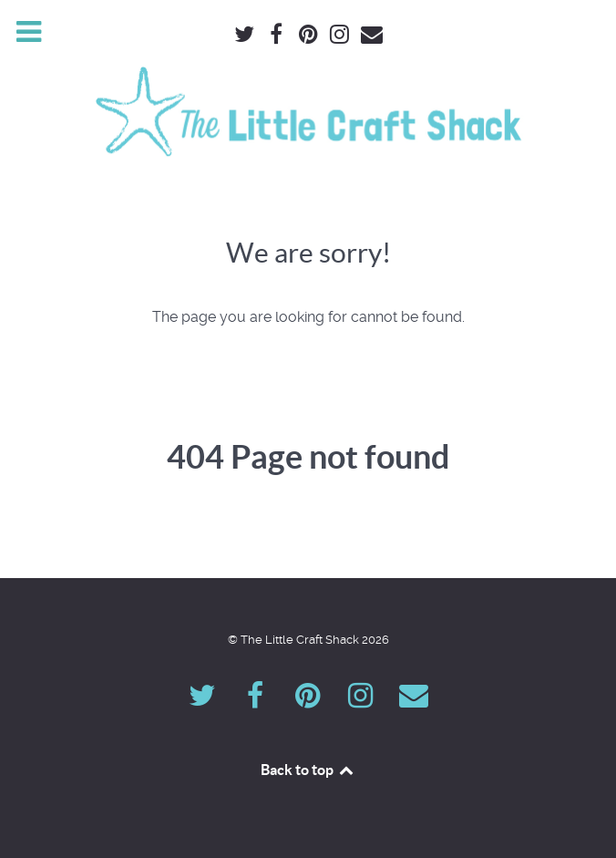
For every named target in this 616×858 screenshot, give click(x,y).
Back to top (308, 770)
